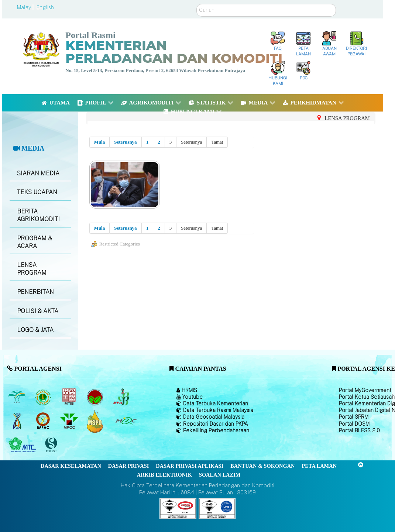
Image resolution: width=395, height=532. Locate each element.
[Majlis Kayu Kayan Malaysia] (23, 445)
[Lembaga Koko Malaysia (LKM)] (96, 397)
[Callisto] (178, 508)
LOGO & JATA (35, 330)
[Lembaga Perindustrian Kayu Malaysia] (70, 397)
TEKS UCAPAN (37, 192)
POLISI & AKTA (38, 311)
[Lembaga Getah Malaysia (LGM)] (44, 397)
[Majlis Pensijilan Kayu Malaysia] (52, 445)
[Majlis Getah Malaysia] (126, 421)
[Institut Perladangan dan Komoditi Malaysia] (44, 421)
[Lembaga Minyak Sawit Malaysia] (18, 397)
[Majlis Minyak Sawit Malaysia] (70, 421)
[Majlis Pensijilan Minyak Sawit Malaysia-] (96, 421)
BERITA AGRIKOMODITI (38, 215)
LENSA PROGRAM (32, 269)
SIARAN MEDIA (38, 173)
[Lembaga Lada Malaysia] (122, 397)
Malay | (26, 7)
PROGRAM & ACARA (35, 242)
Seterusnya (125, 142)
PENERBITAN (35, 292)
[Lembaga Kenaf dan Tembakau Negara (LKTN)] (18, 421)
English (45, 7)
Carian (197, 4)
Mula (100, 142)
